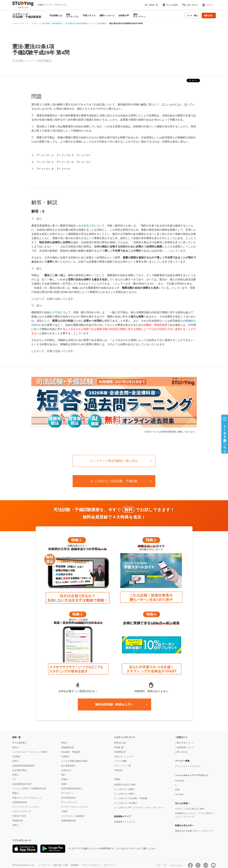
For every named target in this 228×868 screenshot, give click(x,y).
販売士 (16, 747)
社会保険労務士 (20, 770)
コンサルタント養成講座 (73, 816)
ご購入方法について (184, 743)
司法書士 (17, 756)
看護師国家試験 (68, 821)
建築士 (16, 793)
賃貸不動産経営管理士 (72, 789)
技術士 (64, 743)
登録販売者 (18, 821)
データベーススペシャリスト (75, 807)
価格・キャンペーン (139, 16)
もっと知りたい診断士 (125, 789)
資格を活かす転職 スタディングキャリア (194, 831)
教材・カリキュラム (72, 16)
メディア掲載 (120, 761)
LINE (177, 790)
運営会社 (118, 743)
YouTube (179, 794)
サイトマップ (109, 865)
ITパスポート (67, 793)
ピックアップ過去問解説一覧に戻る (114, 461)
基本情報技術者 (68, 798)
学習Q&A (118, 770)
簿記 (63, 775)
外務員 (64, 779)
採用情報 (118, 752)
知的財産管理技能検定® (24, 766)
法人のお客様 (170, 5)
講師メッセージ (107, 16)
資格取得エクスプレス (125, 822)
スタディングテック (22, 811)
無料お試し (209, 16)
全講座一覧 (151, 5)
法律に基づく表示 (61, 865)
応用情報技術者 (20, 802)
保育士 (16, 825)
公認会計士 (66, 770)
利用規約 (75, 865)
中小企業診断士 (20, 743)
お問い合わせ (190, 5)
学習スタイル (89, 16)
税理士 (16, 775)
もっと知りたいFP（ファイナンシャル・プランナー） (140, 808)
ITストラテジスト (69, 802)
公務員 (64, 811)
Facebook (180, 781)
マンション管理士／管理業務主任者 (29, 789)
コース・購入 (192, 16)
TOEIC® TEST (19, 816)
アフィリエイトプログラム (188, 766)
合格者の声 (124, 16)
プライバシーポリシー (91, 865)
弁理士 (16, 761)
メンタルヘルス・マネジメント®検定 (30, 752)
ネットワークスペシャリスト (26, 807)
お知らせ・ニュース (123, 756)
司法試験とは (56, 16)
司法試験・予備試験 (71, 752)
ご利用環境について (184, 747)
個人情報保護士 (68, 766)
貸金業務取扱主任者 (22, 784)
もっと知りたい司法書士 (126, 803)
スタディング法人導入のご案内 (190, 809)
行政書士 (65, 756)
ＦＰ (14, 779)
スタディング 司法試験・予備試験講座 (27, 16)
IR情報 (117, 747)
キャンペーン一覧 (122, 766)
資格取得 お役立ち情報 (125, 785)
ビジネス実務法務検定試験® (74, 761)
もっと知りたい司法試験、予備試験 (114, 481)
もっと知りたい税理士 (125, 794)
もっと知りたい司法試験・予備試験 (131, 798)
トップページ (44, 865)
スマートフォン (176, 865)
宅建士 (64, 784)
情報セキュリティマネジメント (27, 798)
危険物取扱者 (67, 747)
